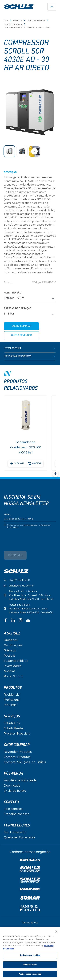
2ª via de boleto (15, 791)
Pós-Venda (13, 773)
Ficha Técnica (30, 349)
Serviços (12, 716)
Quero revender (22, 335)
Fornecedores (17, 825)
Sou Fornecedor (15, 832)
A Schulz (12, 633)
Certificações (13, 645)
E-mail (7, 515)
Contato (11, 802)
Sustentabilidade (16, 661)
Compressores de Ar (36, 20)
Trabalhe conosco (17, 814)
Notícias (10, 671)
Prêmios (10, 650)
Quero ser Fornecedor (20, 837)
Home (5, 20)
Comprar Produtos (17, 757)
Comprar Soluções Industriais (25, 762)
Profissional (12, 700)
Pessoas (10, 656)
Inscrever (15, 556)
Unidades (11, 640)
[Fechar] (56, 932)
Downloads (12, 786)
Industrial (11, 705)
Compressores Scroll (13, 24)
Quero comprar (22, 326)
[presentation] (28, 537)
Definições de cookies (30, 956)
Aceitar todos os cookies (30, 975)
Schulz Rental (14, 728)
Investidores (13, 666)
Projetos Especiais (17, 734)
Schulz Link (12, 723)
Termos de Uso (30, 525)
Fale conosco (13, 809)
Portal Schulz (13, 676)
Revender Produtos (18, 752)
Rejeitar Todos (30, 966)
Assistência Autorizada (20, 780)
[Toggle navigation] (52, 7)
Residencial (12, 695)
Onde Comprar (17, 745)
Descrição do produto (30, 356)
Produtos (18, 20)
